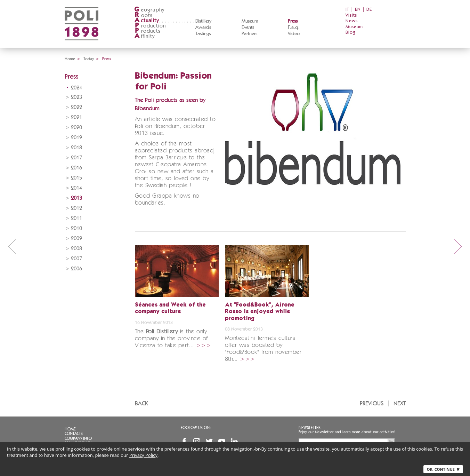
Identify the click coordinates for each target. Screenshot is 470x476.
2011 (76, 218)
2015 (76, 178)
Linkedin (234, 442)
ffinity (144, 36)
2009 (76, 239)
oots (144, 15)
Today (89, 59)
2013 (76, 198)
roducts (147, 31)
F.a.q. (294, 27)
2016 (76, 168)
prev (12, 246)
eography (149, 10)
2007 (76, 259)
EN (358, 10)
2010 (76, 228)
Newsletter (310, 428)
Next (400, 403)
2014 (76, 188)
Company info (78, 438)
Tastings (203, 34)
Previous (372, 403)
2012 (76, 208)
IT (347, 10)
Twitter (209, 442)
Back (141, 403)
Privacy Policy (143, 455)
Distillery (203, 21)
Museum (250, 21)
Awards (203, 27)
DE (369, 10)
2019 (76, 138)
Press (293, 21)
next (458, 246)
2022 (76, 107)
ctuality (147, 21)
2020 (76, 128)
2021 (76, 117)
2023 (76, 97)
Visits (351, 15)
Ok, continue (443, 469)
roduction (150, 26)
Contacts (74, 434)
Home (70, 59)
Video (294, 34)
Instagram (197, 442)
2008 (76, 249)
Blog (351, 33)
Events (248, 27)
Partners (249, 34)
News (352, 21)
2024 (76, 88)
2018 (76, 148)
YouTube (222, 442)
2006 (76, 269)
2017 (76, 158)
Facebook (184, 442)
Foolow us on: (196, 428)
